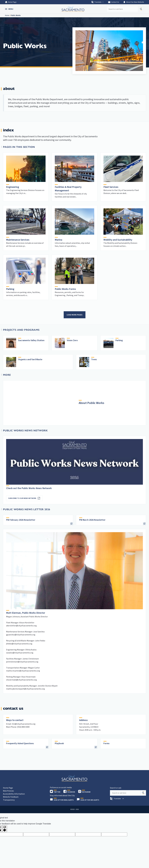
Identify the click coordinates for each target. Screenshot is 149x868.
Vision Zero (72, 340)
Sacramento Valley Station (31, 340)
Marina (58, 240)
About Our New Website (134, 2)
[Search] (143, 793)
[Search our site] (122, 9)
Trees (94, 359)
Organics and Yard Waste (30, 359)
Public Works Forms (65, 289)
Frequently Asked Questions (20, 743)
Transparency (9, 800)
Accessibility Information (14, 794)
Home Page (11, 2)
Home (7, 15)
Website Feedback (11, 797)
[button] (9, 9)
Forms (106, 743)
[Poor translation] (5, 829)
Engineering (13, 187)
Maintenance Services (18, 240)
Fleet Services (111, 187)
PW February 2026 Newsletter (21, 520)
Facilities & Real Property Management (68, 189)
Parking (10, 289)
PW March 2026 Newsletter (92, 520)
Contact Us (114, 2)
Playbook (59, 743)
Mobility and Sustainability (118, 240)
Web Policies (8, 791)
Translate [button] (98, 2)
